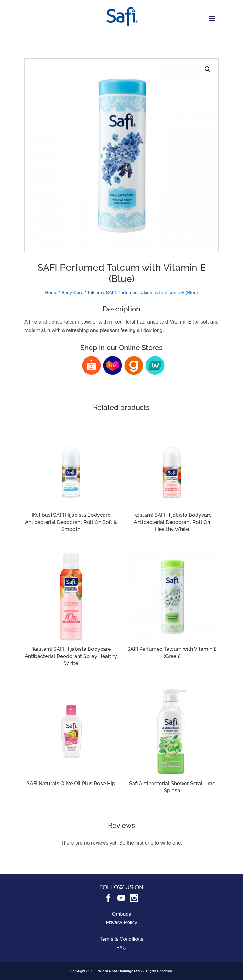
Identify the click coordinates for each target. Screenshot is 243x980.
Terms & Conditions (122, 939)
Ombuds (121, 914)
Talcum (94, 293)
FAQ (121, 948)
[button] (208, 69)
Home (51, 293)
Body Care (72, 293)
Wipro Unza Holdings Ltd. (119, 971)
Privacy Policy (121, 923)
